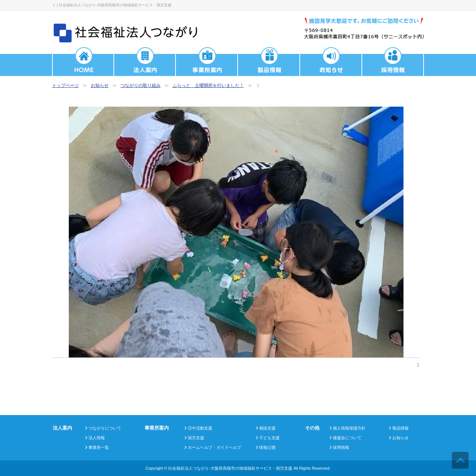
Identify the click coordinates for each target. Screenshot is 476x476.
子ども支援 (269, 438)
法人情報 (97, 438)
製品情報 (401, 428)
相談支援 (267, 428)
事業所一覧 (99, 447)
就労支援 (196, 438)
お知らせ (100, 85)
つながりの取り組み (141, 85)
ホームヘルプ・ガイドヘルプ (214, 447)
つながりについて (105, 428)
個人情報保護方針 (349, 428)
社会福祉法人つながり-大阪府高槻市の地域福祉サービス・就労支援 (230, 468)
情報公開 (267, 447)
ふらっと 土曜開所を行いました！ (208, 85)
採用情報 (341, 447)
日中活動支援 (200, 428)
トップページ (65, 85)
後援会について (347, 438)
